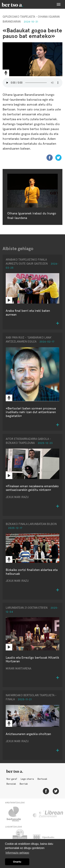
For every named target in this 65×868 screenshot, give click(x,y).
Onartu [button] (17, 862)
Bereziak (11, 784)
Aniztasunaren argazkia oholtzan (28, 734)
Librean (48, 814)
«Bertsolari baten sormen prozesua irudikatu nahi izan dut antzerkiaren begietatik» (31, 412)
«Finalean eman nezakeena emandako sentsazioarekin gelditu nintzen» (32, 488)
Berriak (24, 784)
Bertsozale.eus (16, 814)
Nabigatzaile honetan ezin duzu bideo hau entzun (32, 83)
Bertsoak (42, 779)
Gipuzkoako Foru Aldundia (47, 838)
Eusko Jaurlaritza (19, 838)
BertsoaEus (17, 4)
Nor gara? (12, 779)
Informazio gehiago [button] (17, 853)
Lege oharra (27, 779)
